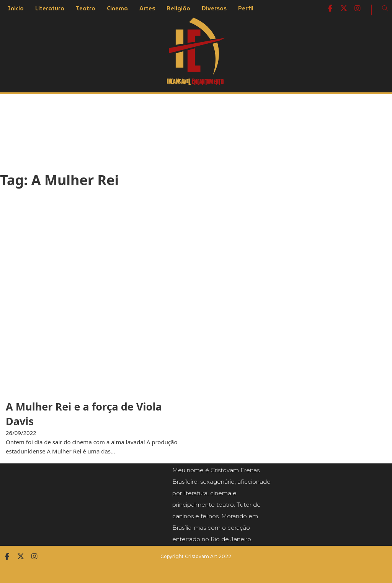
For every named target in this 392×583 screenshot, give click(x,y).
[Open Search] (385, 8)
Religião (178, 8)
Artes (147, 8)
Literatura (50, 8)
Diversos (214, 8)
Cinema (117, 8)
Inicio (16, 8)
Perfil (246, 8)
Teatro (86, 8)
